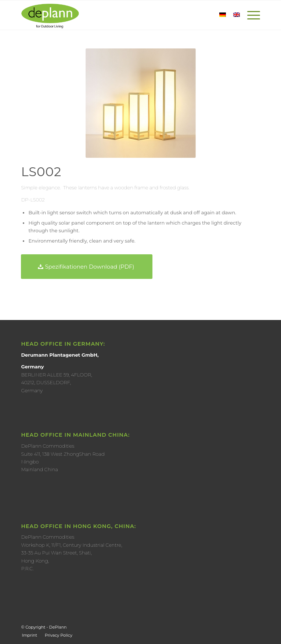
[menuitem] (29, 635)
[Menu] (250, 15)
